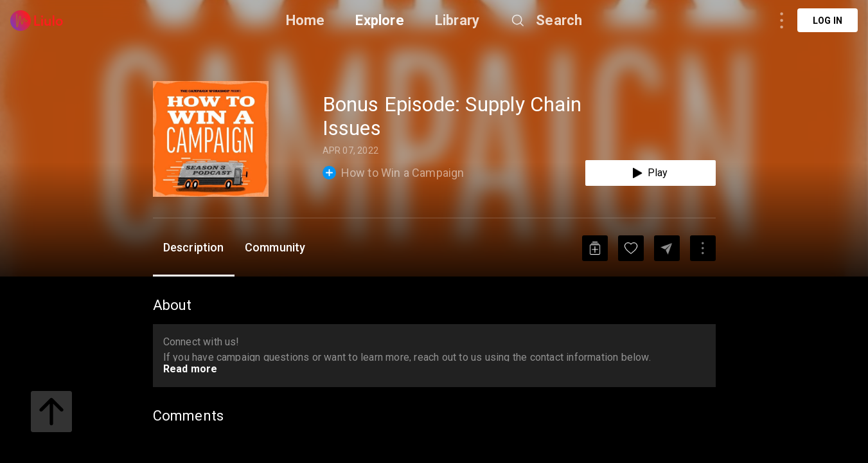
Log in (828, 21)
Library (457, 20)
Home (306, 20)
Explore (379, 20)
